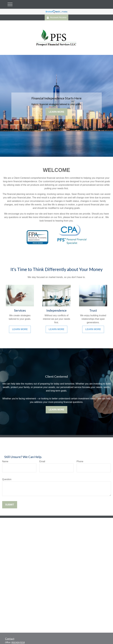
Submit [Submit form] (10, 505)
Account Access (57, 17)
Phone (80, 461)
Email (42, 461)
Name (5, 461)
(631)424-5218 (18, 642)
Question (7, 479)
